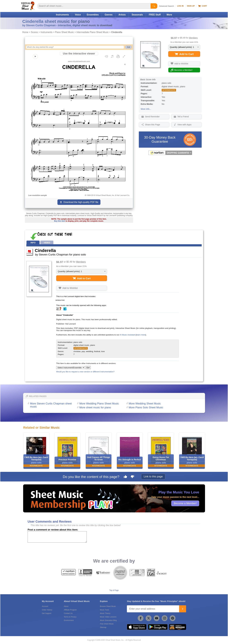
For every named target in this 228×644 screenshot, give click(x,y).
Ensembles (93, 15)
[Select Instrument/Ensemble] (70, 368)
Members (193, 38)
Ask (128, 47)
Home (25, 32)
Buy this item (60, 221)
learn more (141, 335)
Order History (47, 610)
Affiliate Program (70, 610)
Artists (122, 15)
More (169, 15)
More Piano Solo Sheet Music (146, 407)
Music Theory (105, 613)
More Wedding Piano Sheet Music (99, 404)
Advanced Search (166, 6)
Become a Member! (185, 503)
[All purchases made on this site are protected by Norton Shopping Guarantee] (170, 154)
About (66, 606)
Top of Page (114, 590)
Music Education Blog (108, 620)
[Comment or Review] (57, 537)
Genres (109, 15)
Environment (69, 620)
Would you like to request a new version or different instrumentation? (85, 372)
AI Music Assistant (127, 335)
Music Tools (104, 610)
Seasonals (137, 15)
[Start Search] (154, 6)
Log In (180, 6)
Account (45, 606)
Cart (202, 6)
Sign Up (191, 6)
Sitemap (103, 627)
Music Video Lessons (108, 617)
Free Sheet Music (107, 624)
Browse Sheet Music (108, 606)
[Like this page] (125, 477)
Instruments (62, 15)
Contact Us (68, 613)
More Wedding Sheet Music (145, 404)
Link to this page (153, 477)
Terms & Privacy (70, 617)
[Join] (183, 609)
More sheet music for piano (95, 407)
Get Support (47, 613)
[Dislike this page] (132, 477)
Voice (78, 15)
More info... (146, 109)
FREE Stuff (155, 15)
